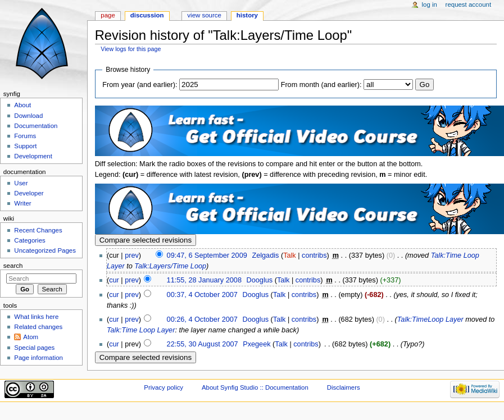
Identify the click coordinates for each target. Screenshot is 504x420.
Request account (469, 4)
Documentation (36, 126)
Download (28, 116)
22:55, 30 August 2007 (203, 344)
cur (114, 280)
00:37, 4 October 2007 (202, 295)
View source (204, 15)
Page (108, 15)
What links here (36, 317)
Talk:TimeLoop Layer (430, 319)
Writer (22, 203)
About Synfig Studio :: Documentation (255, 387)
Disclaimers (344, 387)
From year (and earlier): (140, 85)
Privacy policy (164, 387)
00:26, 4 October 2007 (202, 319)
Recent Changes (38, 230)
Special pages (34, 348)
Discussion (147, 15)
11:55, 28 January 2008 (204, 280)
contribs (314, 255)
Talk (290, 255)
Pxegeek (256, 344)
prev (132, 255)
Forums (25, 136)
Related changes (38, 327)
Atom (31, 337)
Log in (430, 4)
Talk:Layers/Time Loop (170, 266)
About (22, 105)
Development (33, 156)
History (247, 15)
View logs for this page (131, 49)
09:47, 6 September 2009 (207, 255)
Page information (38, 358)
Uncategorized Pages (45, 250)
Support (25, 146)
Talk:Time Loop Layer (141, 330)
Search (13, 266)
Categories (29, 240)
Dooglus (260, 280)
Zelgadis (265, 255)
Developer (29, 193)
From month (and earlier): (321, 85)
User (21, 183)
